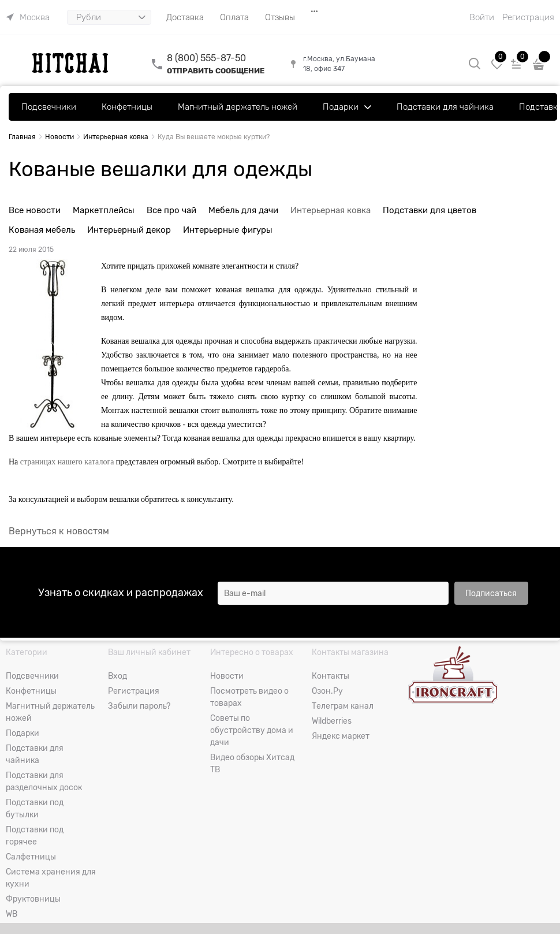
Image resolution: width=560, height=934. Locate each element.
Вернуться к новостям (59, 531)
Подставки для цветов (430, 210)
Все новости (35, 210)
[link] (28, 17)
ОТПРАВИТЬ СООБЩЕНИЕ (216, 71)
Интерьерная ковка (331, 210)
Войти (482, 17)
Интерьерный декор (129, 230)
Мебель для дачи (243, 210)
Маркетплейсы (104, 210)
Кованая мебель (42, 230)
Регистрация (528, 17)
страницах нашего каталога (67, 462)
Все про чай (171, 210)
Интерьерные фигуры (228, 230)
